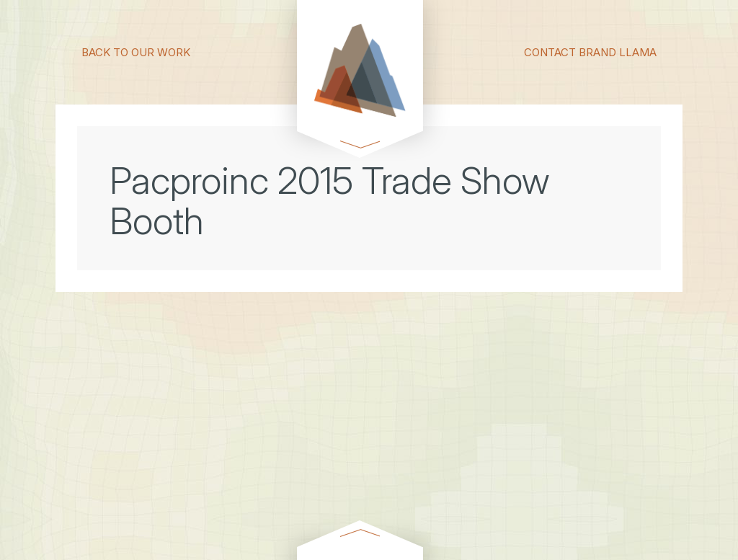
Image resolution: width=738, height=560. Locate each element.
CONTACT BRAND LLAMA (590, 52)
